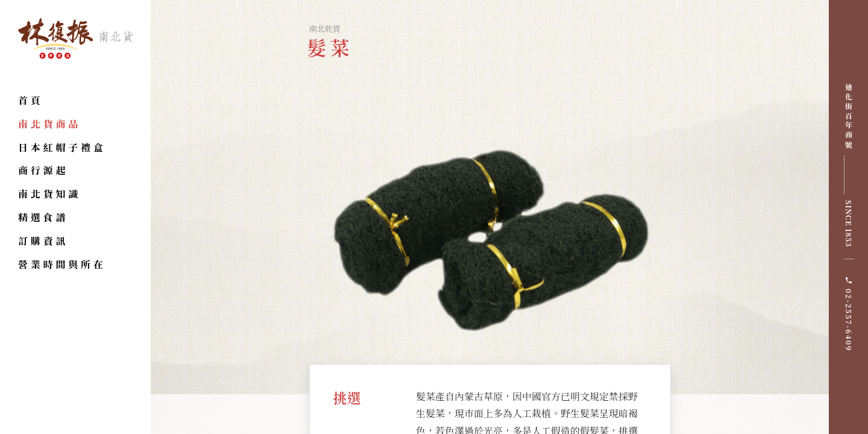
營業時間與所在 (62, 264)
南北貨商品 (49, 124)
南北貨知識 (49, 194)
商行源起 (43, 170)
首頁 (31, 100)
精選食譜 (43, 217)
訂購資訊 (43, 241)
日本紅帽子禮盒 (62, 147)
